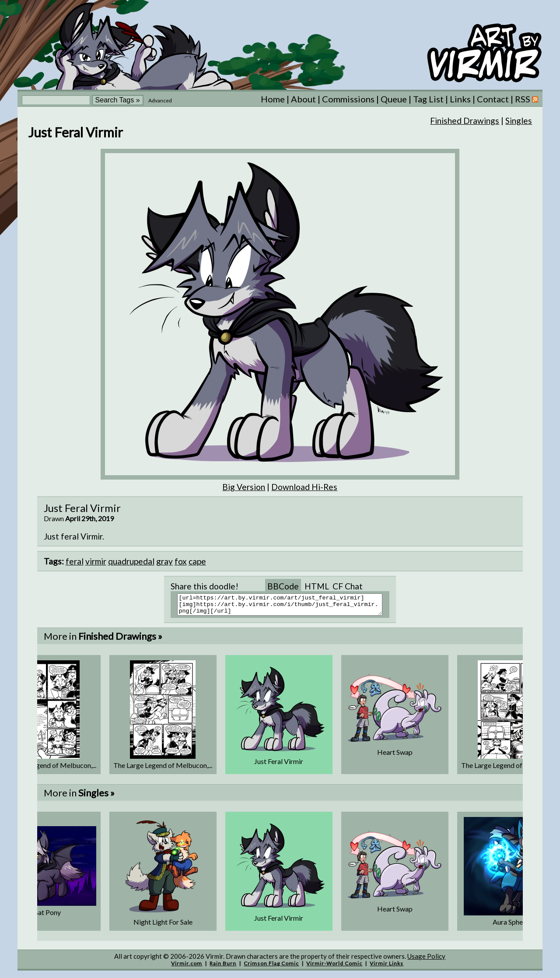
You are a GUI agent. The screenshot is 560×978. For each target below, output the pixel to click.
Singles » (96, 797)
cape (197, 561)
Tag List (428, 99)
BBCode (283, 586)
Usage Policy (426, 960)
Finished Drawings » (120, 640)
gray (164, 561)
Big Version (244, 487)
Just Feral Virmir (279, 765)
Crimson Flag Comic (271, 967)
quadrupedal (131, 561)
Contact (493, 99)
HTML (317, 586)
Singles (519, 121)
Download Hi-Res (304, 487)
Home (273, 99)
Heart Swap (395, 756)
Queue (394, 99)
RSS (527, 99)
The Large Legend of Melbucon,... (163, 769)
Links (460, 99)
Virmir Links (387, 967)
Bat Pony (47, 916)
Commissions (348, 99)
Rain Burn (223, 967)
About (303, 99)
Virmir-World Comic (334, 967)
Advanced (160, 100)
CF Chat (348, 586)
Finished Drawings (465, 121)
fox (181, 561)
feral (75, 561)
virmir (96, 561)
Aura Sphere (511, 926)
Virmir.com (187, 967)
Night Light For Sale (163, 926)
